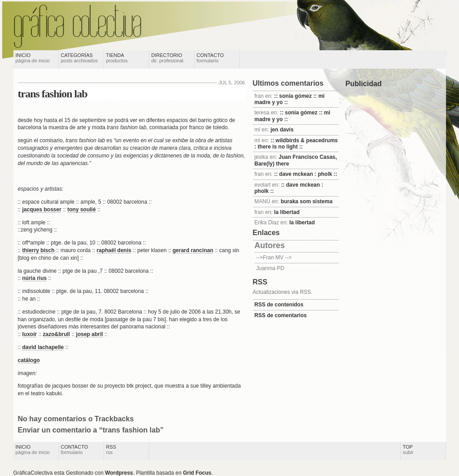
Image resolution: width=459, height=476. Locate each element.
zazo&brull (57, 334)
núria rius (35, 278)
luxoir (30, 334)
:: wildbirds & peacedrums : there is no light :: (296, 144)
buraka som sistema (306, 201)
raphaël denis (114, 250)
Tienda (117, 58)
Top (408, 450)
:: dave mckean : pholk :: (306, 174)
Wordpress (119, 473)
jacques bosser (42, 210)
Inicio (33, 58)
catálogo (29, 360)
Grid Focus (197, 473)
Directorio (168, 58)
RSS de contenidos (279, 305)
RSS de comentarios (281, 315)
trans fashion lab (53, 94)
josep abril (90, 334)
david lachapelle (43, 347)
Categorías (80, 58)
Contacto (210, 58)
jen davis (282, 130)
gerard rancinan (193, 250)
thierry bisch (39, 250)
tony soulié (81, 210)
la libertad (287, 212)
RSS (111, 450)
